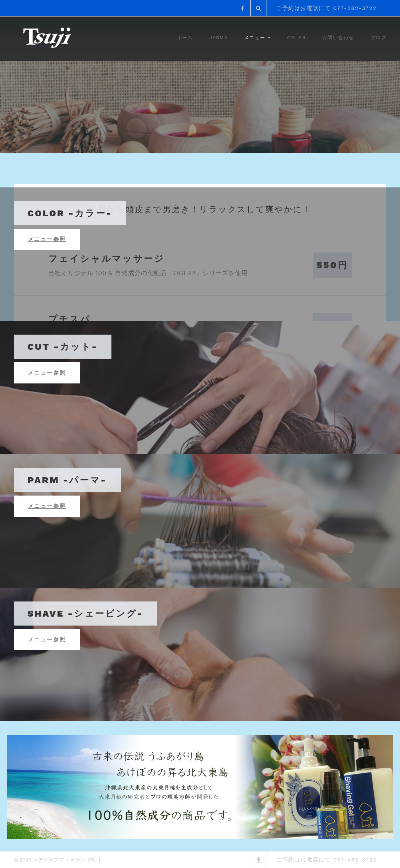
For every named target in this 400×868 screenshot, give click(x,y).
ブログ (378, 37)
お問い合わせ (338, 37)
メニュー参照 (47, 239)
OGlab (296, 37)
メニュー (255, 37)
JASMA (219, 37)
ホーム (185, 37)
